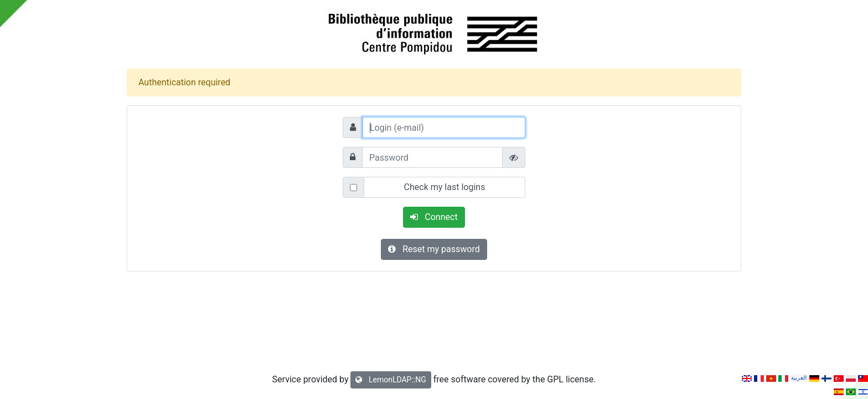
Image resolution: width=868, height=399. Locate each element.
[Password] (432, 157)
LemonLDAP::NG (391, 380)
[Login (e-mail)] (444, 127)
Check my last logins (445, 187)
